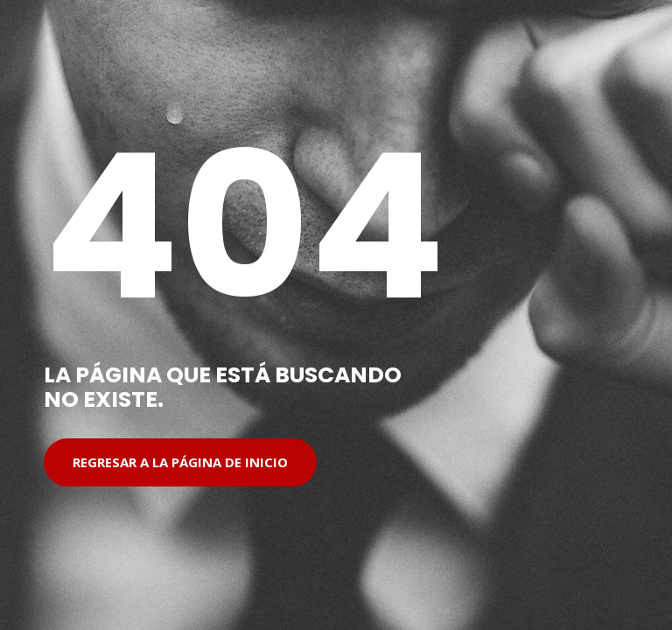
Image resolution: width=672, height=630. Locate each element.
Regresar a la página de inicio (180, 462)
